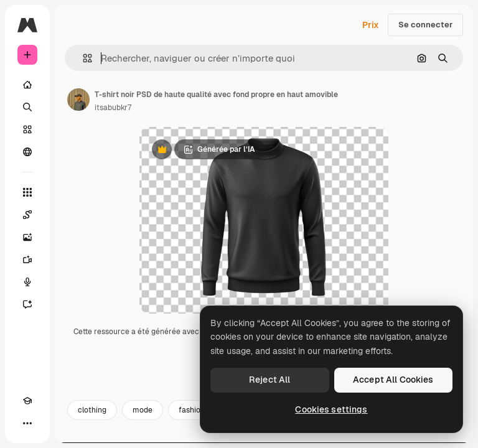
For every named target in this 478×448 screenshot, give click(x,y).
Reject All (269, 380)
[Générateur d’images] (27, 237)
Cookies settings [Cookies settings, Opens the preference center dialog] (331, 409)
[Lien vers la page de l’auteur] (78, 100)
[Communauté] (27, 152)
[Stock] (27, 129)
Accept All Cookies (393, 380)
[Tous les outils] (27, 192)
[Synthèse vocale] (27, 282)
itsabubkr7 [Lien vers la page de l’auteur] (113, 108)
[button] (82, 58)
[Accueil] (27, 85)
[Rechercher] (27, 107)
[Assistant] (27, 304)
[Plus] (27, 423)
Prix (371, 25)
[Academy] (27, 401)
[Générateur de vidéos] (27, 259)
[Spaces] (27, 215)
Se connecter (425, 25)
